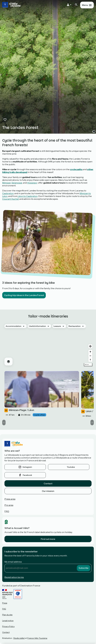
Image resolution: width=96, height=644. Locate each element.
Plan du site (7, 615)
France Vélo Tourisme (37, 638)
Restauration (75, 326)
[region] (48, 345)
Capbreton (8, 193)
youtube (71, 467)
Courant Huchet (11, 199)
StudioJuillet (19, 638)
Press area (10, 499)
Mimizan (6, 183)
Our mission (48, 491)
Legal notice (8, 621)
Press (5, 603)
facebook (27, 475)
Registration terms (14, 577)
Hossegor (32, 183)
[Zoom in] (90, 352)
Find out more (48, 539)
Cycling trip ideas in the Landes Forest (24, 295)
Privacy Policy (8, 626)
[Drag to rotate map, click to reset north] (90, 360)
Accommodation (13, 326)
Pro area (9, 505)
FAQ (7, 511)
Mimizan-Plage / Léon (19, 410)
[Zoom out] (90, 356)
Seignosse (17, 183)
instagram (27, 467)
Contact (48, 483)
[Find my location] (90, 346)
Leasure (57, 326)
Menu (85, 5)
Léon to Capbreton (27, 196)
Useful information (37, 326)
